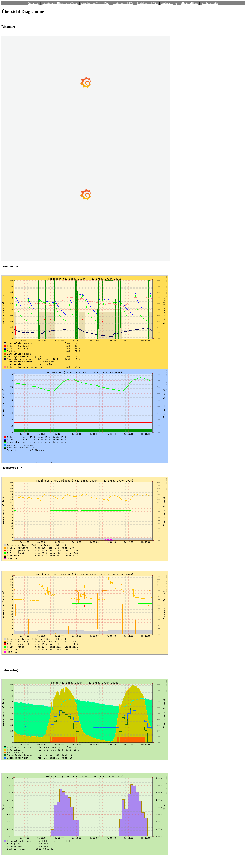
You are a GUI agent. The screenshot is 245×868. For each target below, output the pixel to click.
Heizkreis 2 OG (147, 3)
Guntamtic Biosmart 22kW (60, 3)
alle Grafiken (189, 3)
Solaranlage (169, 3)
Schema (33, 3)
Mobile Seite (210, 3)
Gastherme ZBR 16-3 (95, 3)
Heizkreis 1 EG (123, 3)
